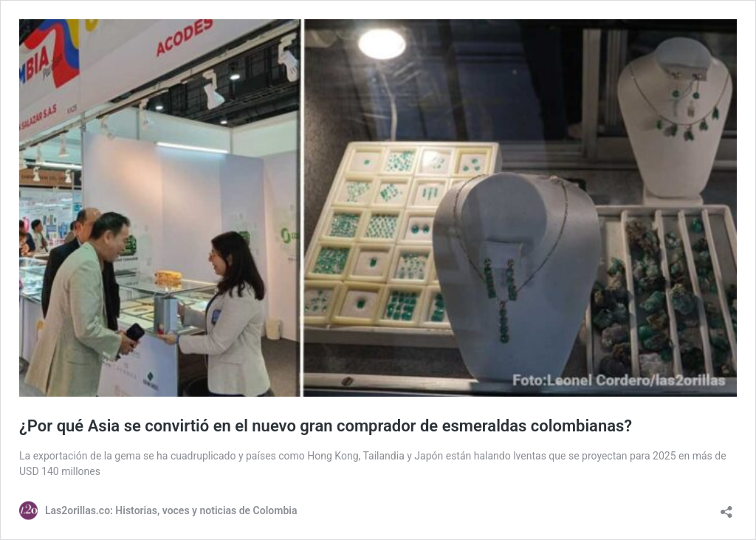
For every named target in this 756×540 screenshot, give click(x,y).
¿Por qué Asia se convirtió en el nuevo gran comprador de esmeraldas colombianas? (326, 426)
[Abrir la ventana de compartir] (726, 507)
